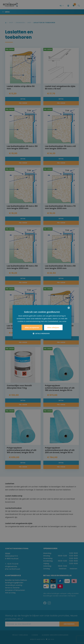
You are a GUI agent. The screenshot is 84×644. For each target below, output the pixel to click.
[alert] (42, 322)
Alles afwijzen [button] (53, 327)
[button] (42, 333)
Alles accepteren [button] (32, 327)
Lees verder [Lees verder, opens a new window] (63, 321)
